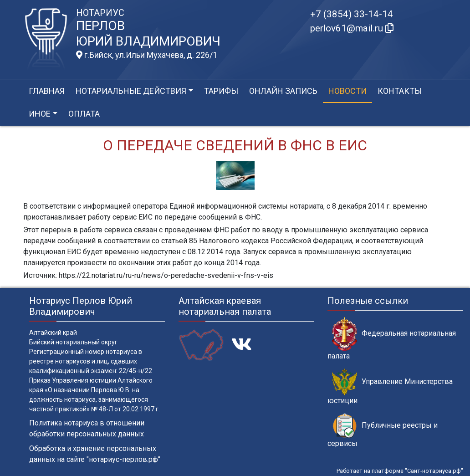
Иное (40, 114)
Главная (47, 91)
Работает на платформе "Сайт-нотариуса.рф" (400, 471)
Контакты (400, 91)
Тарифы (221, 91)
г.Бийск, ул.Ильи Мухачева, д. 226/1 (147, 55)
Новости (347, 91)
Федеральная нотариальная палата (392, 338)
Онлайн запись (283, 91)
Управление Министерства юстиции (390, 387)
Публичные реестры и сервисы (383, 430)
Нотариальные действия (131, 91)
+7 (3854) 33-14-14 (352, 14)
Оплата (84, 114)
